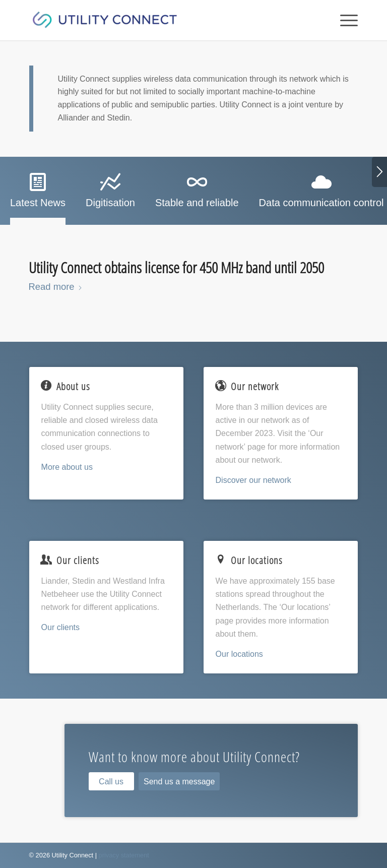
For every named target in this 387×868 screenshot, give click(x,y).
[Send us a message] (179, 781)
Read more (56, 287)
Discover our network (253, 480)
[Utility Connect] (105, 20)
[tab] (38, 194)
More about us (67, 467)
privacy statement (124, 855)
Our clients (60, 627)
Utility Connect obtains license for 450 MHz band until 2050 (176, 267)
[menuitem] (344, 20)
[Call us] (111, 781)
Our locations (239, 654)
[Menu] (344, 20)
